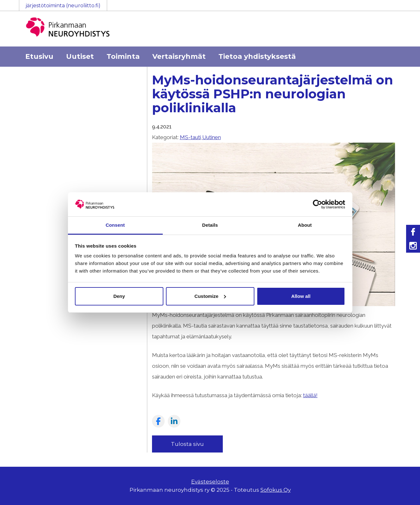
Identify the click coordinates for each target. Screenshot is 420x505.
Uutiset (80, 56)
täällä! (310, 395)
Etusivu (39, 56)
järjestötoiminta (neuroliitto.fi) (63, 6)
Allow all (301, 296)
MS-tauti (190, 137)
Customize (210, 296)
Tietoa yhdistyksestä (257, 56)
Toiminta (123, 56)
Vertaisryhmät (179, 56)
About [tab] (305, 225)
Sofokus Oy (276, 490)
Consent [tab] (115, 225)
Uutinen (212, 137)
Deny (119, 296)
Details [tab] (210, 225)
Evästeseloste (210, 482)
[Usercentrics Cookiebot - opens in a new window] (317, 204)
